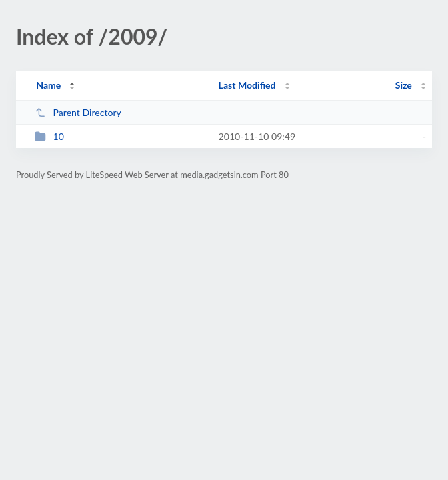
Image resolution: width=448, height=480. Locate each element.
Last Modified (247, 85)
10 (49, 136)
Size (404, 85)
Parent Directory (78, 112)
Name (48, 85)
